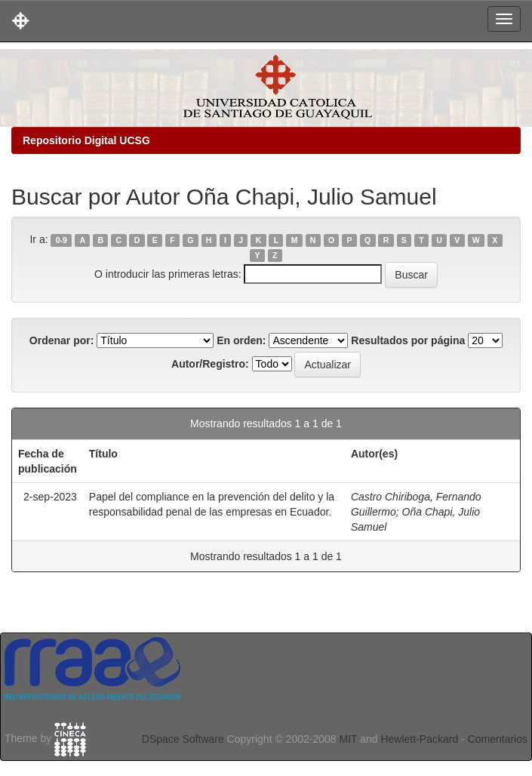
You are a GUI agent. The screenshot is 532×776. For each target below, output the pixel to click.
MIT (348, 739)
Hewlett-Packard (419, 739)
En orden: (241, 340)
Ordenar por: (62, 340)
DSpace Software (183, 739)
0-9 (62, 240)
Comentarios (498, 739)
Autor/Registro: (210, 364)
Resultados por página (408, 340)
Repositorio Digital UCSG (86, 140)
